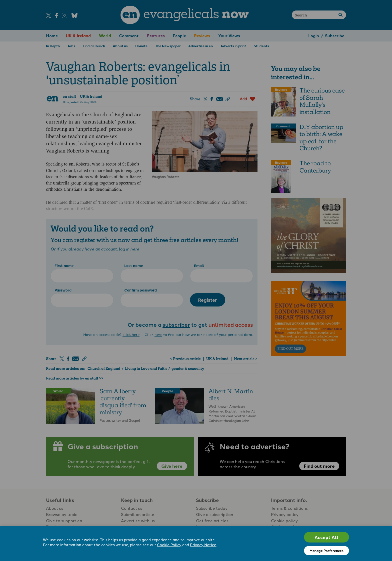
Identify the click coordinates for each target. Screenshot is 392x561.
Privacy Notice (203, 545)
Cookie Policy (169, 545)
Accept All (326, 537)
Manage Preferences (326, 550)
